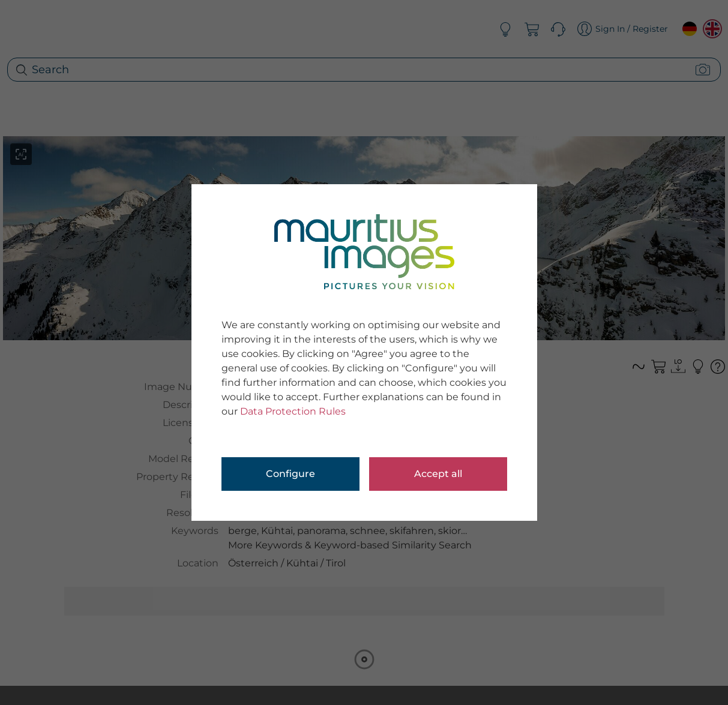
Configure (290, 474)
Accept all (438, 474)
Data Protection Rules (293, 411)
